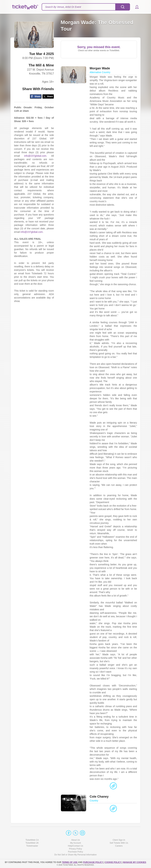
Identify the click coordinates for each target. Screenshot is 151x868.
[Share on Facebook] (36, 97)
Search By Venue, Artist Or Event (63, 7)
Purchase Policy (75, 852)
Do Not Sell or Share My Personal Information (75, 855)
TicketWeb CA (32, 840)
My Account (75, 843)
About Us (75, 840)
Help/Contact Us (75, 846)
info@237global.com (35, 156)
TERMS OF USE (70, 862)
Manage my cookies (135, 862)
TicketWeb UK (32, 843)
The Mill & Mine (41, 66)
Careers (119, 846)
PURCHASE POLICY (93, 862)
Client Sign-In (119, 840)
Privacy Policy (76, 849)
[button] (135, 7)
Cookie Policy (113, 862)
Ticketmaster (32, 846)
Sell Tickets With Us (119, 843)
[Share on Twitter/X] (48, 97)
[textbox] (86, 7)
